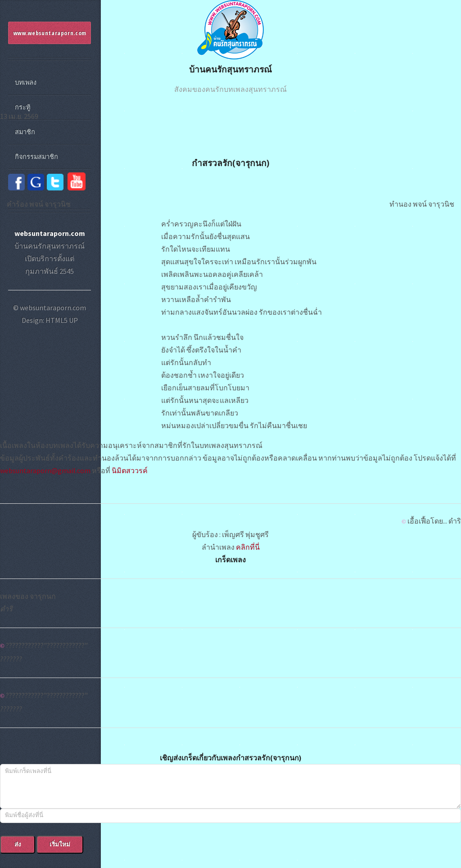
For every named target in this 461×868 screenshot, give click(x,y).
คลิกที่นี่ (248, 547)
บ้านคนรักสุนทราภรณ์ (230, 69)
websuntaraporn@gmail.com (45, 470)
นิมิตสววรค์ (130, 470)
